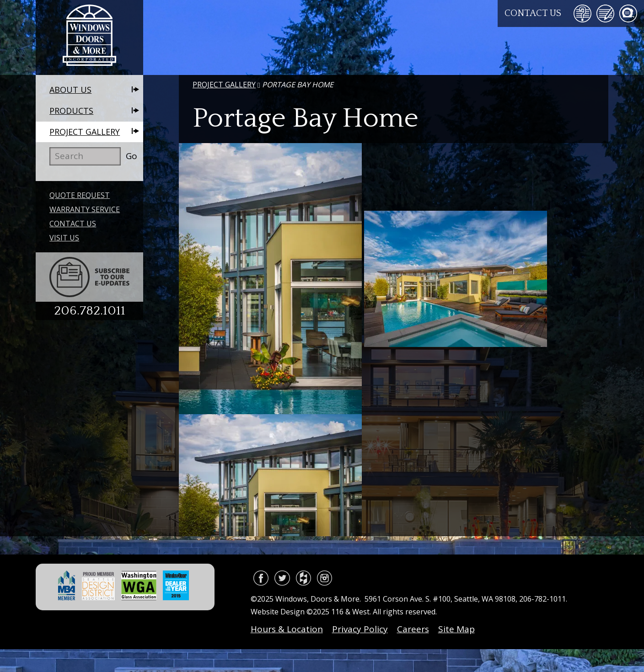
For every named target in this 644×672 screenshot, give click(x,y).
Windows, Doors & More (89, 37)
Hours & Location (287, 629)
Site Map (456, 629)
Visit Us (64, 238)
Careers (413, 629)
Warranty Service (85, 209)
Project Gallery (85, 132)
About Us (70, 90)
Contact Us (533, 13)
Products (71, 111)
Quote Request (80, 195)
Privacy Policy (360, 629)
